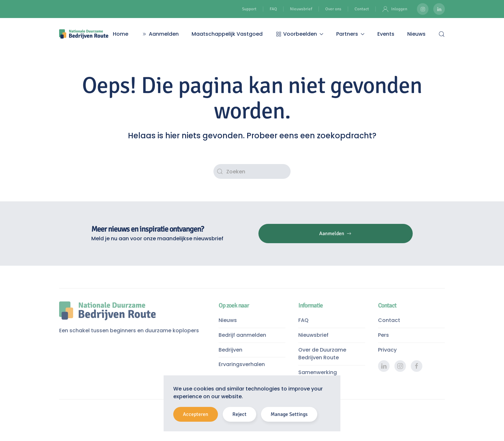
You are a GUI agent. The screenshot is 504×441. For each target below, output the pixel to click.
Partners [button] (350, 34)
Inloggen (395, 9)
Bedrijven (230, 350)
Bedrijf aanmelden (242, 335)
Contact (362, 9)
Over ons (333, 9)
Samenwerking (318, 372)
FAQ (273, 9)
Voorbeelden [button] (299, 34)
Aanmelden (160, 34)
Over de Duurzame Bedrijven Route (322, 354)
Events (386, 34)
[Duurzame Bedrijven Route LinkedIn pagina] (439, 9)
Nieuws (416, 34)
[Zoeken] (252, 171)
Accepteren (196, 414)
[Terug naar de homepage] (84, 34)
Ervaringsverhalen (242, 364)
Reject (239, 414)
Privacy (387, 350)
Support (249, 9)
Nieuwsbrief (301, 9)
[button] (442, 34)
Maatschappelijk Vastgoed (227, 34)
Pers (383, 335)
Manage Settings (289, 414)
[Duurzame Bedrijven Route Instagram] (423, 9)
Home (121, 34)
